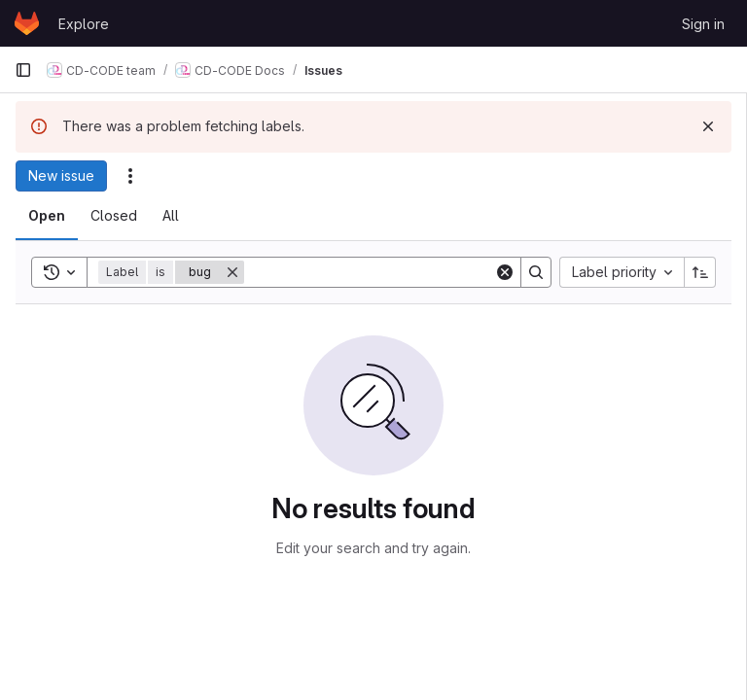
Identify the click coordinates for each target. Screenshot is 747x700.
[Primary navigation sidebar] (23, 70)
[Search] (369, 272)
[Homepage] (27, 23)
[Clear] (505, 272)
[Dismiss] (708, 126)
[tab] (47, 216)
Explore (84, 24)
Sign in (703, 24)
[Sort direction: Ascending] (700, 272)
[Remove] (232, 272)
